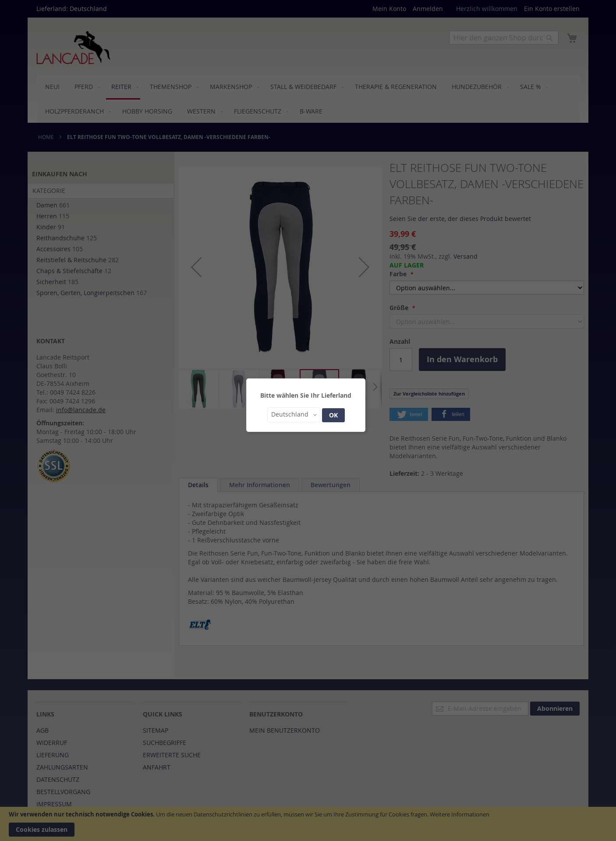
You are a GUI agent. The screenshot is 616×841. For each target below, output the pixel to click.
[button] (294, 415)
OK (333, 415)
